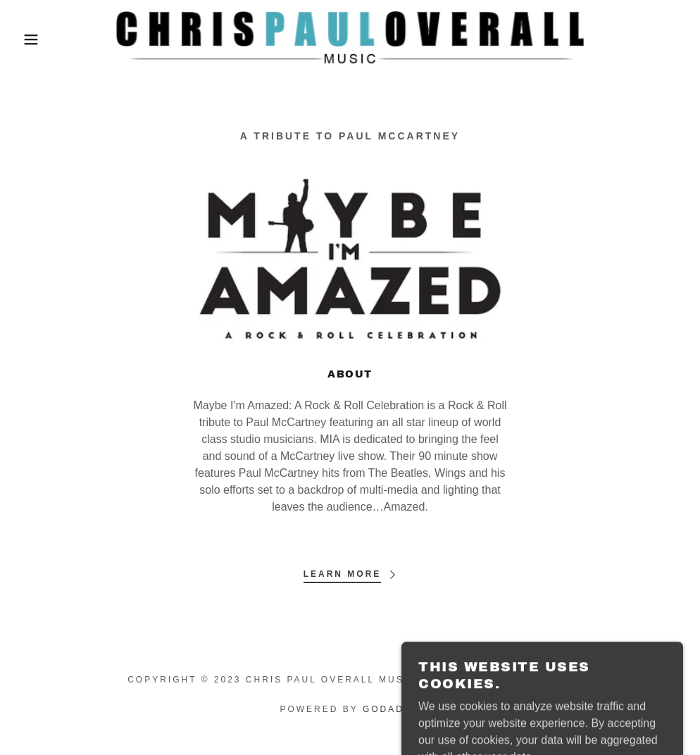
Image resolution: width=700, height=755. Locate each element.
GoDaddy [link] (392, 709)
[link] (350, 39)
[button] (35, 39)
